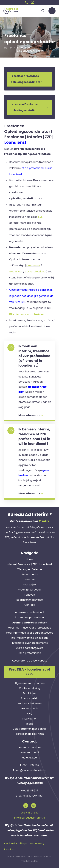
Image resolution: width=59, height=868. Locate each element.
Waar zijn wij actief (30, 590)
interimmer (33, 266)
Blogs (30, 724)
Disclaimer (29, 693)
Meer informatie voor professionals (30, 628)
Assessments (30, 574)
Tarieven (29, 595)
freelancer (16, 272)
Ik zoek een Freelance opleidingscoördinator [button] (29, 79)
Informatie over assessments (30, 643)
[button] (26, 2)
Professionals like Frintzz (30, 734)
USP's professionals (30, 653)
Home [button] (8, 48)
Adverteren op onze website (30, 661)
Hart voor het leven (29, 703)
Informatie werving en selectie (29, 638)
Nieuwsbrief (29, 719)
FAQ (29, 714)
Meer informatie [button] (31, 415)
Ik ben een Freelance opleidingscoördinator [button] (29, 107)
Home (29, 559)
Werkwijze (29, 585)
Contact (30, 605)
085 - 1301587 (31, 765)
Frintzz (44, 521)
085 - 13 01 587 (30, 813)
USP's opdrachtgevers (30, 648)
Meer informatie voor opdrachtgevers (30, 633)
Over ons (29, 579)
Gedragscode (30, 708)
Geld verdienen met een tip (30, 729)
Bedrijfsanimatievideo (30, 600)
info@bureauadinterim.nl (31, 770)
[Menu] (52, 11)
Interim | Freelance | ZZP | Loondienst (29, 564)
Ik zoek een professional (29, 618)
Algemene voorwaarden (29, 683)
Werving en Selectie (30, 569)
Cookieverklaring (29, 688)
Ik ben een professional (29, 612)
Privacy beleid (30, 698)
